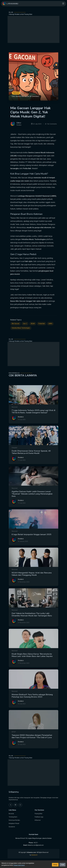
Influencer (38, 820)
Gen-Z (25, 332)
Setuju (55, 865)
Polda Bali (42, 332)
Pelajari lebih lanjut (19, 865)
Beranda (11, 814)
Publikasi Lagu (39, 817)
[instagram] (20, 805)
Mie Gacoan (16, 332)
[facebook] (15, 805)
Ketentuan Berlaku (14, 820)
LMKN (50, 332)
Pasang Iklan (38, 814)
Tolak (62, 865)
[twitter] (11, 805)
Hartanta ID (34, 855)
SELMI (33, 332)
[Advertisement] (33, 29)
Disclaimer (12, 827)
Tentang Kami (13, 817)
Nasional (16, 93)
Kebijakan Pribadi (14, 823)
